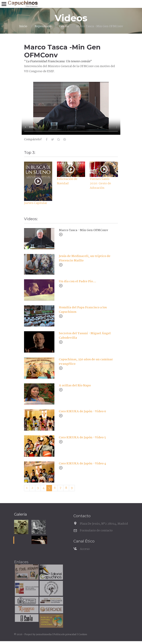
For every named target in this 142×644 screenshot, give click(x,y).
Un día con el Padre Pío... (77, 281)
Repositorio (43, 26)
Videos (64, 26)
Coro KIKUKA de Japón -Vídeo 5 (82, 438)
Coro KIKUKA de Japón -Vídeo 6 (82, 411)
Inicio (23, 26)
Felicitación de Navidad (67, 181)
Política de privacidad (65, 635)
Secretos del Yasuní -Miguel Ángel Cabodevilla (85, 336)
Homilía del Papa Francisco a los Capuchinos (83, 310)
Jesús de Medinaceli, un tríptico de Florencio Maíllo (85, 258)
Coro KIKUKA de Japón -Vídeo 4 (82, 464)
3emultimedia (44, 635)
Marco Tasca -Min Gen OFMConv (83, 230)
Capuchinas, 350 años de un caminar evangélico (86, 362)
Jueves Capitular (36, 203)
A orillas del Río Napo (75, 386)
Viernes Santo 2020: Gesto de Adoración (100, 184)
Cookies (83, 635)
